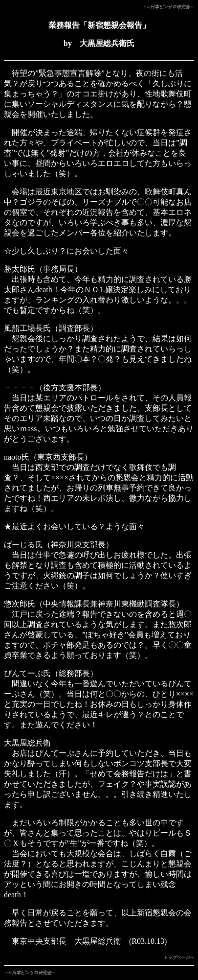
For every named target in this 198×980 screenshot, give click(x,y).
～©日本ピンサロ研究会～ (168, 7)
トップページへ (179, 957)
